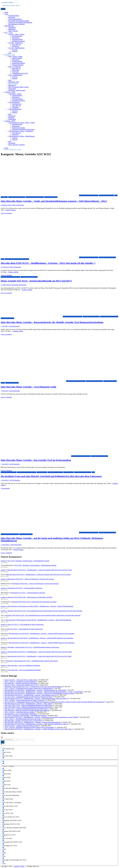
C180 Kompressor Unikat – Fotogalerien (21, 131)
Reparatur (11, 118)
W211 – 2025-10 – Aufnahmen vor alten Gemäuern (20, 682)
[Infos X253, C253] (3, 812)
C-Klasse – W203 (10, 92)
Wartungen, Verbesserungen (17, 90)
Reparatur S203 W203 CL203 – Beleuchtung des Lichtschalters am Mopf (30, 597)
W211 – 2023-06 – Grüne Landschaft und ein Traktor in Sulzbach (24, 700)
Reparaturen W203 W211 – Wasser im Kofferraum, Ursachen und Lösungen (31, 579)
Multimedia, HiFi (14, 82)
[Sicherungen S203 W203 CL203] (3, 840)
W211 (3, 259)
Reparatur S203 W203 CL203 (35, 197)
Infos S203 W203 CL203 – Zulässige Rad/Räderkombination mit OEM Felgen (28, 707)
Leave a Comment (6, 213)
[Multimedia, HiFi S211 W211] (3, 822)
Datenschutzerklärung (15, 19)
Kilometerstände (17, 36)
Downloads (12, 143)
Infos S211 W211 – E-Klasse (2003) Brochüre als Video (21, 726)
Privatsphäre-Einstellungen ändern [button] (19, 21)
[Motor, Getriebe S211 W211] (3, 815)
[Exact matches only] (3, 747)
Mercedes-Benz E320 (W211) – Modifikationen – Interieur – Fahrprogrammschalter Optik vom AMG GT (37, 698)
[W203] (3, 851)
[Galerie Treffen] (3, 768)
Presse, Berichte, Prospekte (17, 145)
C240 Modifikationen (15, 109)
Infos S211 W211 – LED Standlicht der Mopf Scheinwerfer (26, 625)
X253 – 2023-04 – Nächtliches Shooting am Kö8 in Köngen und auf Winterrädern (29, 727)
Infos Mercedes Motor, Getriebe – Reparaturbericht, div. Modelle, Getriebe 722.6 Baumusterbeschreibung (52, 322)
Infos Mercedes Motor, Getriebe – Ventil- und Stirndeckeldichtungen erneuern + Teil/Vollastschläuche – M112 (54, 201)
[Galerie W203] (3, 776)
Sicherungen (12, 89)
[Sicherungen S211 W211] (3, 844)
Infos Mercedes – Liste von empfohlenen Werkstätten (24, 665)
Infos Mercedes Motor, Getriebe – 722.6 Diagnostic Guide (28, 387)
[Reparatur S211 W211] (3, 833)
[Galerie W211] (3, 779)
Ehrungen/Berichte (18, 65)
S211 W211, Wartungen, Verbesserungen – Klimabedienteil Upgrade (28, 561)
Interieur (15, 51)
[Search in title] (3, 750)
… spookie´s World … (8, 2)
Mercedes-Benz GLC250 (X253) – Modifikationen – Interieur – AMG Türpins (28, 704)
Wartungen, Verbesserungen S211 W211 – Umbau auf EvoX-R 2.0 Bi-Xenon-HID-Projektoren (33, 687)
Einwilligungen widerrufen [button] (16, 24)
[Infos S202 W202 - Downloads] (3, 801)
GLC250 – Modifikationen (16, 48)
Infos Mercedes (9, 26)
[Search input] (9, 740)
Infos (10, 53)
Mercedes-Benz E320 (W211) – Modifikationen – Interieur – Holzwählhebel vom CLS (31, 695)
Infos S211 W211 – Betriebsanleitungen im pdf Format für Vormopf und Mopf (28, 697)
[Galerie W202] (3, 772)
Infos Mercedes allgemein (9, 472)
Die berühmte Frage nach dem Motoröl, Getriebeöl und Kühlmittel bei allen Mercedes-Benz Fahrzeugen (51, 476)
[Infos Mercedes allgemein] (3, 786)
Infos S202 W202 (42, 472)
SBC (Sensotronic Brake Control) (19, 87)
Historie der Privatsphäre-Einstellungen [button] (20, 22)
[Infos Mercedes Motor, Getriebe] (3, 790)
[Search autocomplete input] (26, 740)
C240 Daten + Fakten (15, 94)
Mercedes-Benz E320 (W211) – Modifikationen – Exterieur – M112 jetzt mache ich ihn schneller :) (48, 263)
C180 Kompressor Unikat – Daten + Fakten (21, 123)
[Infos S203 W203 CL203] (3, 804)
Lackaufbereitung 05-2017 (20, 73)
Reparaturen (16, 38)
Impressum (12, 17)
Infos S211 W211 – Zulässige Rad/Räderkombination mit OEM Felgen (26, 709)
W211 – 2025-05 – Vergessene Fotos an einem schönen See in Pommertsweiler (28, 688)
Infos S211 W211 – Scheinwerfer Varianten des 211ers (21, 685)
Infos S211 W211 (68, 472)
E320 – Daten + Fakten (15, 56)
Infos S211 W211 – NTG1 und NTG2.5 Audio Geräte (21, 680)
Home (6, 14)
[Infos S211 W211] (3, 808)
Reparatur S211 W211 (51, 197)
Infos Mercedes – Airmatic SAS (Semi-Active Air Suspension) (23, 721)
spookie (22, 205)
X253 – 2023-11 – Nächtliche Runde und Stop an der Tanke (23, 719)
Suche (6, 12)
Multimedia (12, 29)
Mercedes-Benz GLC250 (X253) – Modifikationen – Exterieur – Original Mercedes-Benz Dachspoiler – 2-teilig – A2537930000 (44, 692)
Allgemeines (12, 28)
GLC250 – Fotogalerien (16, 43)
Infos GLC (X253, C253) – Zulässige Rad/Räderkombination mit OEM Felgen (28, 705)
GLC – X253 (8, 33)
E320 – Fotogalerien (14, 67)
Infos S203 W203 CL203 (106, 195)
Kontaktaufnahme (14, 16)
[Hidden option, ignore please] (3, 761)
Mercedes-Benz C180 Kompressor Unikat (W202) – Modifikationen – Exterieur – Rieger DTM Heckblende (40, 606)
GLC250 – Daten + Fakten (16, 34)
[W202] (3, 847)
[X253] (3, 862)
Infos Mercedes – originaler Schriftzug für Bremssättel (21, 683)
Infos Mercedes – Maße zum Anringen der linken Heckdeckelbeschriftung (27, 710)
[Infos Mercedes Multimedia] (3, 794)
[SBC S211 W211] (3, 837)
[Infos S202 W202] (3, 797)
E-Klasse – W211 (10, 55)
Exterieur (15, 50)
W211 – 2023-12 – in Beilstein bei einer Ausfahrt (19, 712)
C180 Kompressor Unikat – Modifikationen (22, 136)
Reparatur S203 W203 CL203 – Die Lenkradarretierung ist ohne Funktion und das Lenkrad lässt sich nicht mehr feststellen (45, 611)
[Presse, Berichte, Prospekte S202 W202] (3, 826)
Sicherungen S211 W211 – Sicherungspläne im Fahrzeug (25, 588)
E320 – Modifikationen (15, 75)
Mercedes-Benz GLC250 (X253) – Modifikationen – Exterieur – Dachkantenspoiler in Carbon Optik (35, 690)
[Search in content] (3, 754)
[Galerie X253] (3, 783)
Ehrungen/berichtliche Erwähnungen (23, 129)
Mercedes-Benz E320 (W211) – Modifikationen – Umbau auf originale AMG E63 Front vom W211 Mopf (40, 570)
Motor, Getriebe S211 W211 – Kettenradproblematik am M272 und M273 (36, 281)
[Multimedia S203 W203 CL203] (3, 819)
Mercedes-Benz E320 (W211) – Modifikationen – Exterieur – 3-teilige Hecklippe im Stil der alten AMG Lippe (38, 729)
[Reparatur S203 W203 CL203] (3, 829)
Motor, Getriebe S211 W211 (17, 197)
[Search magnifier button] (3, 742)
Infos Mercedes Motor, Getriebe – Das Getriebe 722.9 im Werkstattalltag (36, 460)
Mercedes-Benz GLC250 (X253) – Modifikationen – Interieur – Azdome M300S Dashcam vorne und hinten (42, 634)
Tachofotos (15, 46)
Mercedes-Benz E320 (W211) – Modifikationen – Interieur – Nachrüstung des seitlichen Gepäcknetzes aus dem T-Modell (41, 717)
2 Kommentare (5, 488)
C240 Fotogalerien (14, 102)
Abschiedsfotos (17, 104)
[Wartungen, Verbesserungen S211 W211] (3, 858)
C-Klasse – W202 (10, 121)
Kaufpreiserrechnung (18, 41)
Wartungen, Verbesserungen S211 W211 (17, 259)
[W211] (3, 855)
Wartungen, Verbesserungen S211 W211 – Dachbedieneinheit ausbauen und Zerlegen (34, 647)
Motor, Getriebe (13, 31)
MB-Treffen (16, 70)
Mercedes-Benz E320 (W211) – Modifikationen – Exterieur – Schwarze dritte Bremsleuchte (32, 722)
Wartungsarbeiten (17, 39)
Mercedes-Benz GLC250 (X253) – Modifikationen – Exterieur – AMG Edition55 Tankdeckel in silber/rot (37, 724)
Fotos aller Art (16, 44)
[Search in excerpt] (3, 758)
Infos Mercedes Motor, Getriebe (89, 195)
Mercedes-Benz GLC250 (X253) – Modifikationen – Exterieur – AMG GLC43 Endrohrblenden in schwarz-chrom (39, 693)
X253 (93, 472)
